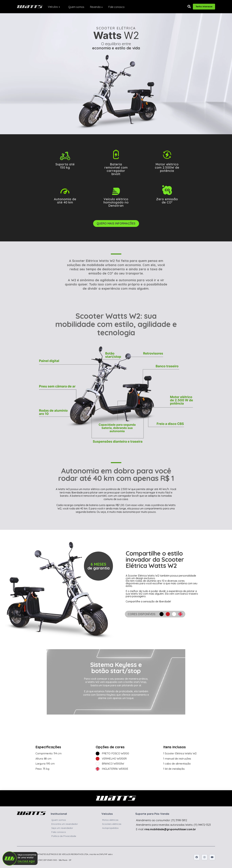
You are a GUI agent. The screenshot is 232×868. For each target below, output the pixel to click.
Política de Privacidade (64, 836)
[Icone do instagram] (204, 857)
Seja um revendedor (62, 828)
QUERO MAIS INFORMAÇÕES (116, 223)
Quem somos (76, 7)
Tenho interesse (204, 6)
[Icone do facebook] (197, 857)
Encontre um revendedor (65, 824)
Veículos (53, 7)
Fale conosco (116, 7)
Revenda (95, 7)
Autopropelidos (110, 828)
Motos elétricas (110, 820)
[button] (189, 7)
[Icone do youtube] (212, 857)
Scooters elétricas (112, 824)
